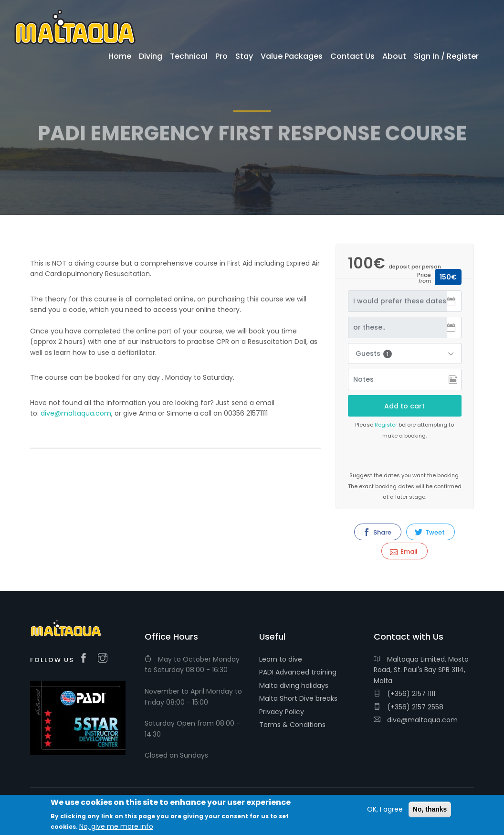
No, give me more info (116, 827)
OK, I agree (385, 810)
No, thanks (430, 810)
